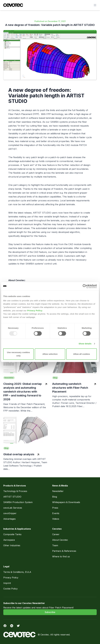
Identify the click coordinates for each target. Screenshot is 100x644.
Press (55, 508)
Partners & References (64, 551)
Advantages (9, 519)
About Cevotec (60, 540)
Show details (85, 344)
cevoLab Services (13, 508)
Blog (55, 497)
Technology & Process (16, 491)
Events (56, 513)
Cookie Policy (10, 589)
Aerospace (9, 540)
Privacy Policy (35, 311)
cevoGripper (10, 513)
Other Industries (12, 545)
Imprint (7, 583)
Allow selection (50, 354)
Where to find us (61, 556)
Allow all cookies (82, 354)
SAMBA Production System (18, 502)
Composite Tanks (12, 534)
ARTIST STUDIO (12, 497)
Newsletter (58, 491)
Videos (56, 519)
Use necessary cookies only (18, 354)
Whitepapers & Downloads (66, 502)
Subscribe (50, 612)
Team (55, 545)
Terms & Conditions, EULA (17, 572)
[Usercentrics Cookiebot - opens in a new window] (85, 286)
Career (56, 534)
